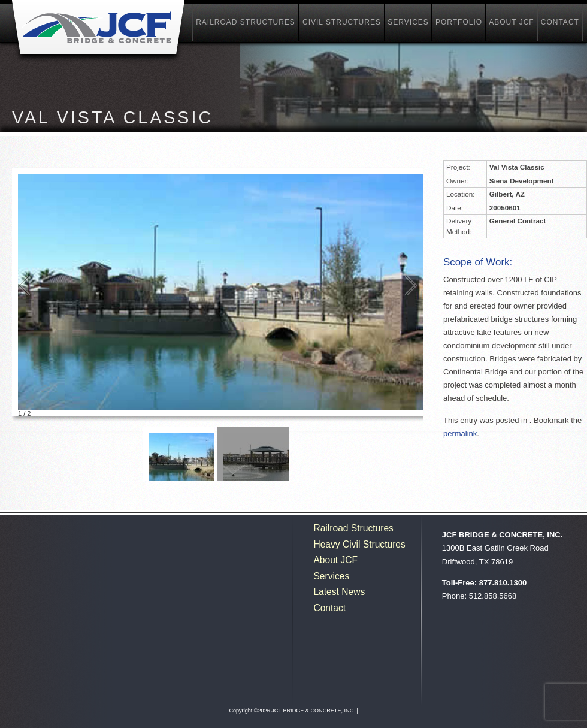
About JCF (511, 22)
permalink (460, 434)
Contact (560, 22)
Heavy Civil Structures (359, 544)
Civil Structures (342, 22)
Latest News (339, 592)
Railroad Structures (246, 22)
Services (408, 22)
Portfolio (459, 22)
